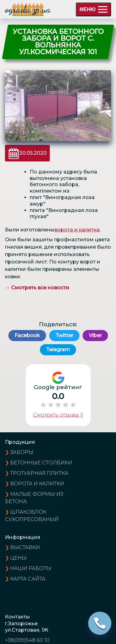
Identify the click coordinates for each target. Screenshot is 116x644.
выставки (25, 547)
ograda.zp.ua (28, 9)
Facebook (27, 335)
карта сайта (28, 579)
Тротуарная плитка (39, 473)
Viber (95, 335)
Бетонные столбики (41, 463)
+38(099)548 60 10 (27, 640)
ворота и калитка (77, 230)
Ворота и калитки (37, 484)
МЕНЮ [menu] (93, 9)
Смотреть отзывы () (58, 415)
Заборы (22, 452)
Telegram (58, 350)
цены (18, 558)
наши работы (31, 568)
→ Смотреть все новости (37, 288)
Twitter (64, 335)
